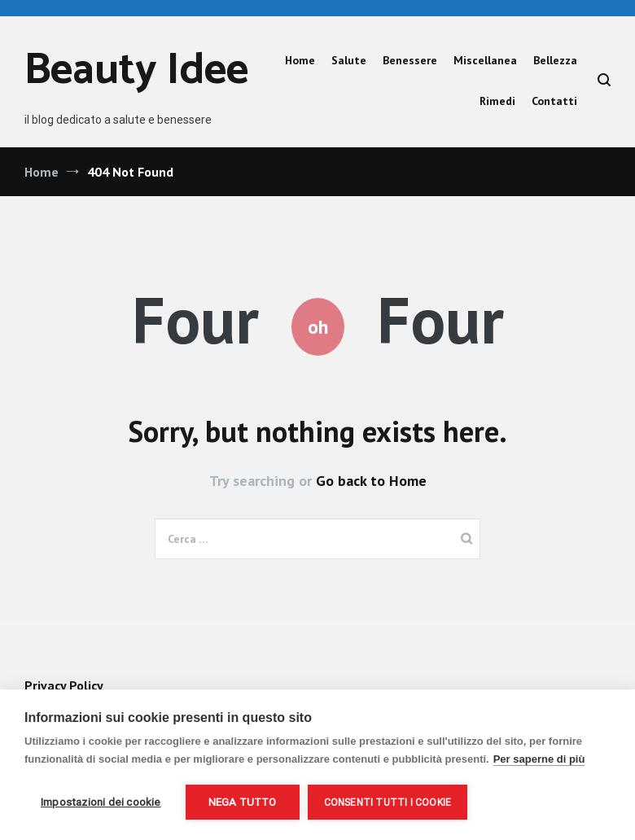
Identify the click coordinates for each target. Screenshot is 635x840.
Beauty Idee (136, 71)
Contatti (554, 101)
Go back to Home (371, 481)
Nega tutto (243, 802)
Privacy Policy (63, 685)
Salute (349, 60)
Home (300, 60)
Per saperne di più (539, 759)
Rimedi (497, 101)
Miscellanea (485, 60)
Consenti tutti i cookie (388, 803)
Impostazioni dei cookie (101, 802)
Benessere (410, 60)
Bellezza (555, 60)
